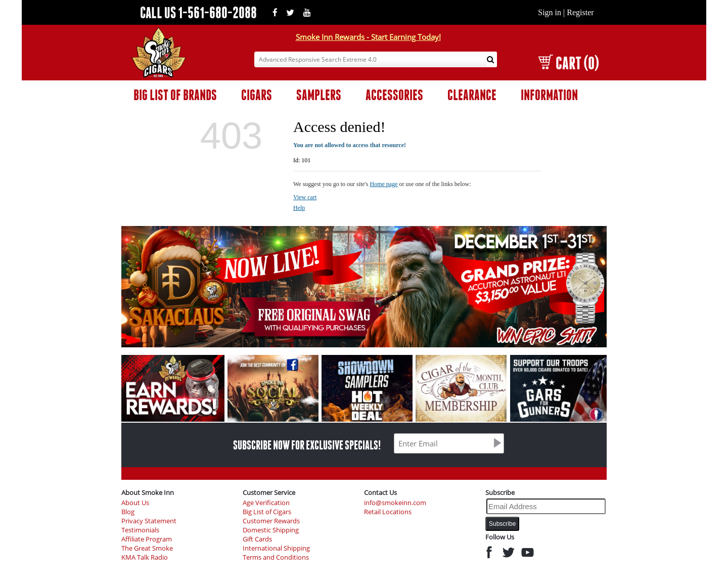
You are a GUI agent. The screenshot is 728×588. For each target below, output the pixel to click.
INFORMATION (549, 95)
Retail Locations (388, 512)
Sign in (550, 12)
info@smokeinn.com (395, 503)
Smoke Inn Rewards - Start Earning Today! (368, 37)
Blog (128, 512)
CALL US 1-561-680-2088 (198, 12)
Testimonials (140, 530)
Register (580, 12)
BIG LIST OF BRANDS (175, 95)
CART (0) (568, 63)
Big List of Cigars (267, 512)
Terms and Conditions (276, 557)
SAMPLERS (319, 95)
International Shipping (276, 548)
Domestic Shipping (271, 530)
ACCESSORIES (394, 95)
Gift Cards (257, 539)
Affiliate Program (147, 539)
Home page (384, 184)
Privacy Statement (149, 521)
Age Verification (266, 503)
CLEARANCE (472, 95)
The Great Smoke (147, 548)
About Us (135, 503)
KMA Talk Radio (145, 557)
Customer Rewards (271, 521)
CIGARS (257, 95)
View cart (305, 197)
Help (299, 208)
